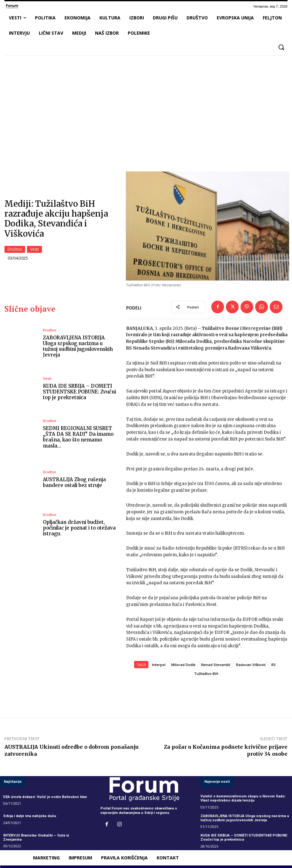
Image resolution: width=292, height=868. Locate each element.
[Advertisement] (146, 108)
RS (274, 666)
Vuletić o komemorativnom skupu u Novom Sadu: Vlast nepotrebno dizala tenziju (243, 800)
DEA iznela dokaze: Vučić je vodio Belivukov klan (45, 799)
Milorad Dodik (183, 666)
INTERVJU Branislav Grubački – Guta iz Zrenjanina (46, 837)
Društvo (15, 250)
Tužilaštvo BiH (206, 675)
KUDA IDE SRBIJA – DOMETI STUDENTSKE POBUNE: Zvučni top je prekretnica (79, 393)
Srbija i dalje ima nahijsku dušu (30, 818)
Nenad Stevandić (216, 666)
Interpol (159, 666)
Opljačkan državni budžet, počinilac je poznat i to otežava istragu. (80, 529)
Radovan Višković (251, 666)
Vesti (34, 250)
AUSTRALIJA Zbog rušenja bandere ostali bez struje (74, 484)
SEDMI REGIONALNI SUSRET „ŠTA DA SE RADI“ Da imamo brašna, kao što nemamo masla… (78, 439)
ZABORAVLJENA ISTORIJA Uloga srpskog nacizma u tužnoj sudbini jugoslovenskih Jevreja (78, 348)
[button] (281, 47)
